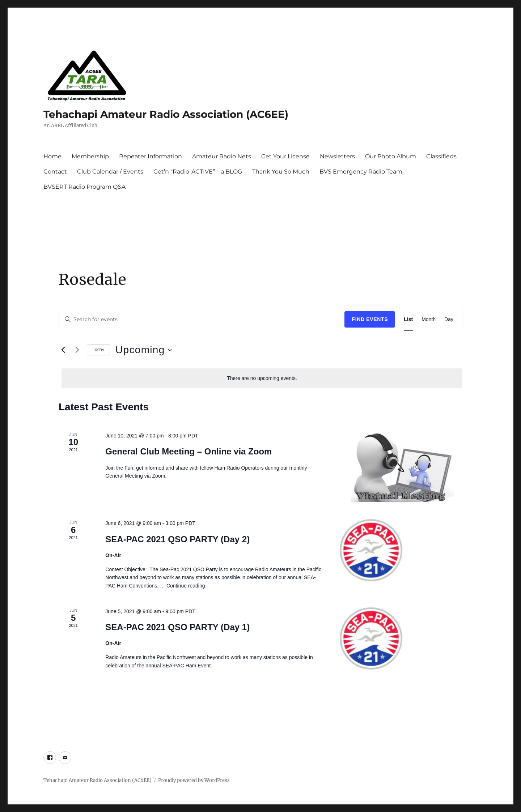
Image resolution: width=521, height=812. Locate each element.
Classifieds (441, 156)
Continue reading (186, 586)
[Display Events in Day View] (449, 319)
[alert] (262, 378)
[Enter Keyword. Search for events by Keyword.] (202, 319)
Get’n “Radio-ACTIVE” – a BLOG (198, 172)
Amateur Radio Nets (222, 156)
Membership (90, 156)
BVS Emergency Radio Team (361, 172)
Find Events (370, 319)
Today (98, 350)
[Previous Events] (63, 350)
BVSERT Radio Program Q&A (84, 187)
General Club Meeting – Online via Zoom (189, 451)
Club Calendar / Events (110, 172)
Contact (55, 172)
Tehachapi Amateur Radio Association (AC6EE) (166, 114)
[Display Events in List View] (408, 319)
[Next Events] (77, 350)
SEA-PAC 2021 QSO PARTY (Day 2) (177, 539)
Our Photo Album (391, 156)
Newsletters (337, 156)
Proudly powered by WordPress (194, 780)
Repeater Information (151, 156)
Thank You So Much (281, 172)
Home (52, 156)
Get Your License (285, 156)
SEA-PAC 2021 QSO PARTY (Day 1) (177, 627)
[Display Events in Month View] (429, 319)
